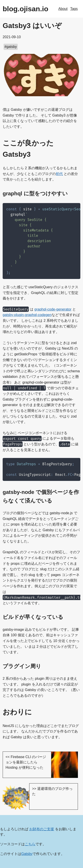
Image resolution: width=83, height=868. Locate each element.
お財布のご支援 (42, 829)
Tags (74, 9)
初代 (59, 174)
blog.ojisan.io (25, 9)
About (63, 9)
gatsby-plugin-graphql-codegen (27, 315)
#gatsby (11, 47)
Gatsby (27, 854)
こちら (30, 844)
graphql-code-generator (53, 309)
